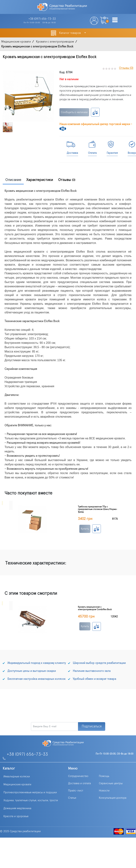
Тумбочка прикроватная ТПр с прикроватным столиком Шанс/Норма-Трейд (98, 509)
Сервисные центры (111, 783)
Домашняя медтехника (17, 808)
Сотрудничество (78, 776)
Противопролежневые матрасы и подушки (30, 792)
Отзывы (67, 180)
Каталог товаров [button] (70, 33)
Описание (13, 180)
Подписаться (92, 726)
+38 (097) (42, 19)
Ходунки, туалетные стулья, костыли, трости (31, 800)
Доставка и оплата (79, 783)
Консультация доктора (113, 798)
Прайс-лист (76, 791)
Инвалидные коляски (17, 777)
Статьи (72, 798)
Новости (104, 791)
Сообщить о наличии (74, 112)
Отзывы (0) (126, 68)
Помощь (104, 776)
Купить (85, 529)
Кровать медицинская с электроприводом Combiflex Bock (95, 608)
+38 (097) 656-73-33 (27, 754)
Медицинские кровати (17, 784)
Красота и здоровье (16, 816)
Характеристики (40, 180)
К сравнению (95, 112)
